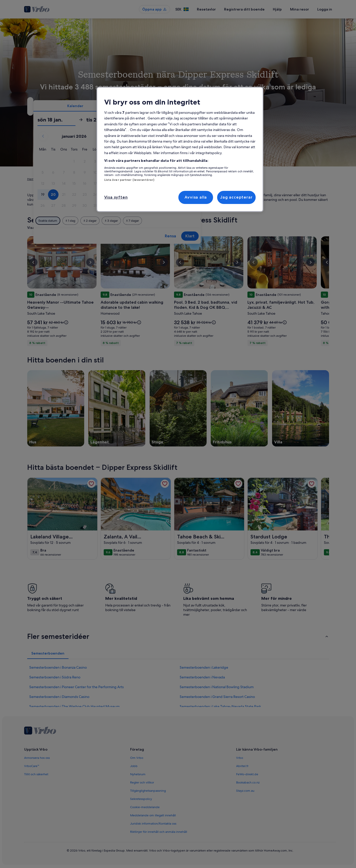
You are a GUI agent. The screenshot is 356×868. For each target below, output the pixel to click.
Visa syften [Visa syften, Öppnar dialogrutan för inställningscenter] (116, 197)
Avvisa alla (196, 197)
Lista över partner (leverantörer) (129, 180)
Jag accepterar (236, 197)
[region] (180, 149)
